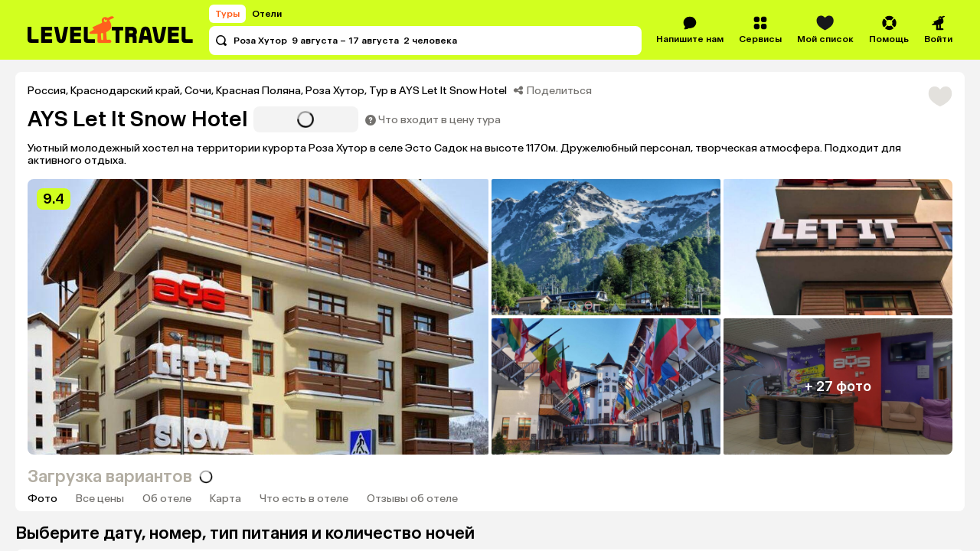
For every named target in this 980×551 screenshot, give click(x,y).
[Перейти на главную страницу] (111, 30)
